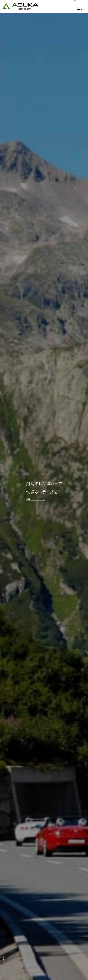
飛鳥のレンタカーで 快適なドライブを (44, 491)
